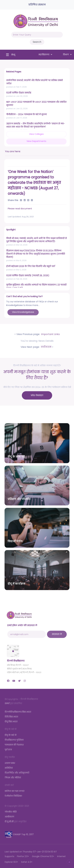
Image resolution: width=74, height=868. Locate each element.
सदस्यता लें (57, 634)
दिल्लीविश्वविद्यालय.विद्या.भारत (18, 712)
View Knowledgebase (23, 312)
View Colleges (36, 134)
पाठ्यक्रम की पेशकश (14, 745)
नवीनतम (46, 347)
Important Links (50, 334)
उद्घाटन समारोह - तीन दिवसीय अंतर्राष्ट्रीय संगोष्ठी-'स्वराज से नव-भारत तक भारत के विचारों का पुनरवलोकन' (35, 125)
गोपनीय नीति (11, 812)
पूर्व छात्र (8, 750)
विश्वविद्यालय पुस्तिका (14, 740)
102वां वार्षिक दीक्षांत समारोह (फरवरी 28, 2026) (28, 276)
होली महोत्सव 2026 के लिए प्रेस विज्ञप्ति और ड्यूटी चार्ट (31, 266)
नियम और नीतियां (13, 778)
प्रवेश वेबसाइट (37, 395)
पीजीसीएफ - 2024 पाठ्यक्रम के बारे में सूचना (26, 114)
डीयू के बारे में (11, 735)
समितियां (9, 768)
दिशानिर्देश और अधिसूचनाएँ (17, 773)
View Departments (36, 141)
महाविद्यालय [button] (45, 55)
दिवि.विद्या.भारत (11, 717)
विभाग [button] (67, 55)
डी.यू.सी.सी (9, 822)
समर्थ (7, 703)
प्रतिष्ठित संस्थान (37, 5)
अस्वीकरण (9, 817)
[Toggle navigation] (10, 55)
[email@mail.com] (27, 634)
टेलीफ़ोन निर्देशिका (13, 796)
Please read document (20, 209)
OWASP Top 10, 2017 (19, 834)
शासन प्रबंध (10, 763)
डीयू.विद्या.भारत (11, 722)
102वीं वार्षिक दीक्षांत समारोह (19, 93)
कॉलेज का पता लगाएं (15, 791)
